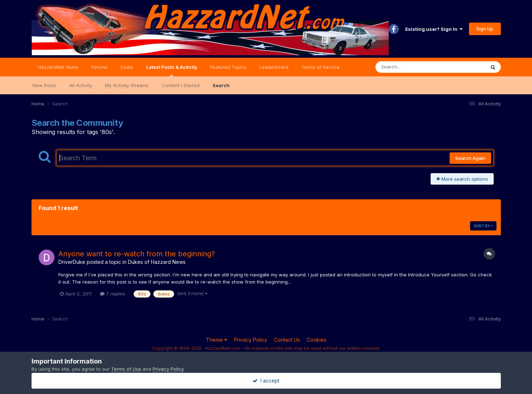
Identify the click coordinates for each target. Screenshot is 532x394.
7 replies (113, 294)
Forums (99, 67)
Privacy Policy (251, 340)
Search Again (470, 158)
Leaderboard (274, 67)
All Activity (81, 85)
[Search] (411, 67)
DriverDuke (72, 262)
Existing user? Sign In (434, 29)
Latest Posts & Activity (172, 70)
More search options (462, 179)
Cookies (317, 340)
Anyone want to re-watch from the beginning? (137, 254)
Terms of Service (320, 67)
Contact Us (287, 340)
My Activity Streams (127, 85)
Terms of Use (126, 369)
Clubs (127, 67)
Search (221, 85)
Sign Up (485, 29)
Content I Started (181, 85)
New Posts (44, 85)
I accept (266, 381)
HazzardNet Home (58, 67)
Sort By (483, 226)
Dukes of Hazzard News (157, 262)
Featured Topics (228, 67)
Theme (217, 340)
